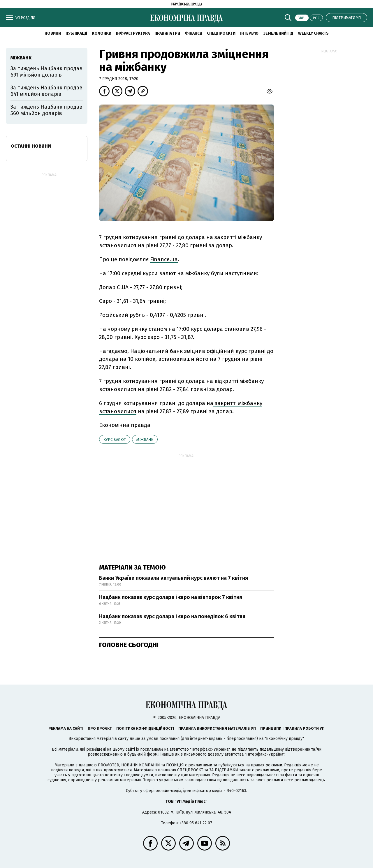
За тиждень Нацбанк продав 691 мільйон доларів (46, 72)
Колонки (102, 33)
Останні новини (31, 146)
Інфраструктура (133, 33)
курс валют (115, 440)
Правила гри (167, 33)
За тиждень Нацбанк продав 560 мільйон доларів (46, 110)
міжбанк (145, 440)
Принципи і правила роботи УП (292, 728)
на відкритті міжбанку (235, 381)
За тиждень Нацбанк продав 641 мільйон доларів (46, 91)
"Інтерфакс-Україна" (210, 749)
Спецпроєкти (221, 33)
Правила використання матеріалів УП (217, 728)
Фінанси (193, 33)
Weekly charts (313, 33)
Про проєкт (100, 728)
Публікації (76, 33)
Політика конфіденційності (145, 728)
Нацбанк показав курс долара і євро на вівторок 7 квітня (171, 597)
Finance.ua (164, 259)
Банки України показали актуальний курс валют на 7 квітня (174, 578)
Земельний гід (278, 33)
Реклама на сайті (66, 728)
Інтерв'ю (249, 33)
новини (53, 33)
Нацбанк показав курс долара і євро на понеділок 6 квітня (172, 616)
